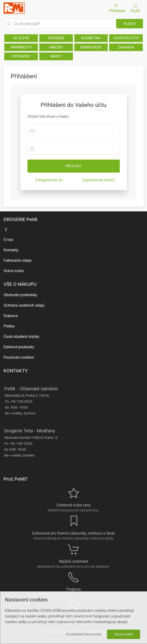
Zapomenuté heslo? (98, 180)
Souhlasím (124, 634)
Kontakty (11, 250)
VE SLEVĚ (21, 38)
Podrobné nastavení (84, 634)
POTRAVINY (21, 56)
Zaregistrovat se (49, 180)
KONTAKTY (16, 371)
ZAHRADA (126, 47)
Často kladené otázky (21, 337)
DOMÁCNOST (91, 47)
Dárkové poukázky (19, 347)
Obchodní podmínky (20, 295)
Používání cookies (19, 357)
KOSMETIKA (91, 38)
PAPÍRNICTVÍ (21, 47)
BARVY (56, 56)
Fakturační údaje (18, 260)
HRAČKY (56, 47)
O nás (8, 240)
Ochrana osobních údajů (24, 305)
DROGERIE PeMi (20, 219)
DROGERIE (56, 38)
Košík (135, 8)
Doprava (11, 316)
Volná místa (14, 271)
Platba (9, 326)
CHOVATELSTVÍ (126, 38)
